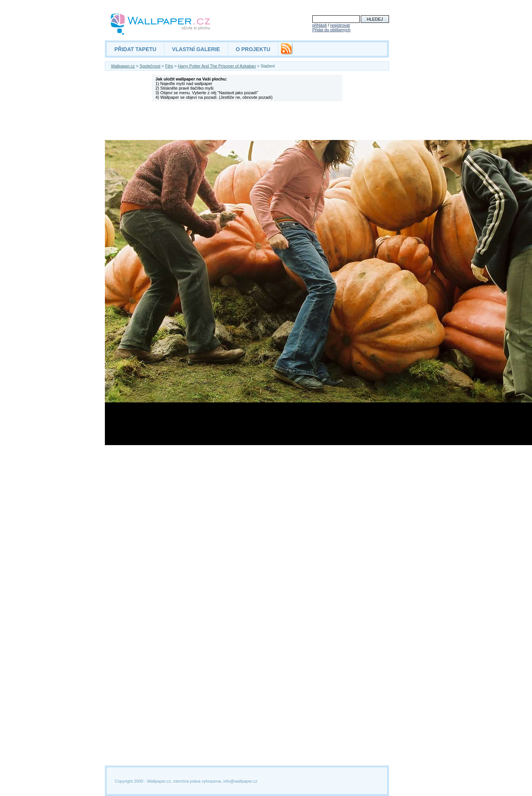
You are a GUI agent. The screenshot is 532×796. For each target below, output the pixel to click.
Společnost (150, 66)
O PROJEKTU (253, 49)
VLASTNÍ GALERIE (196, 49)
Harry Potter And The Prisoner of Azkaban (217, 66)
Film (169, 66)
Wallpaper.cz (123, 66)
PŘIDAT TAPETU (135, 49)
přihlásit (320, 25)
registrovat (340, 25)
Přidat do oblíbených (331, 30)
